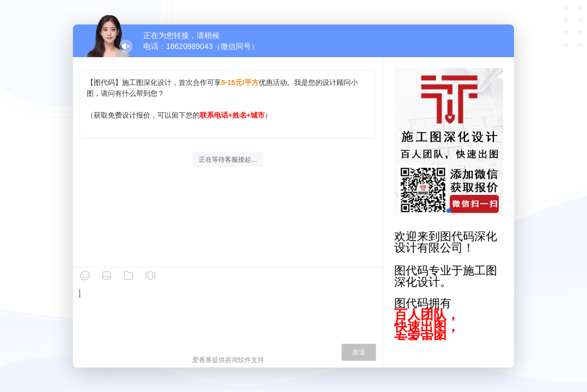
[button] (449, 211)
